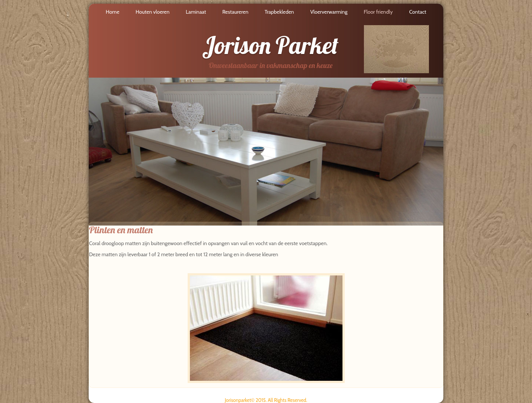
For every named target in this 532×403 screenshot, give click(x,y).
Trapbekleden (279, 12)
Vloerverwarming (329, 12)
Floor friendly (378, 12)
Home (112, 12)
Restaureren (236, 12)
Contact (417, 12)
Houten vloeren (153, 12)
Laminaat (196, 12)
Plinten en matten (121, 230)
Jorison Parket (270, 45)
